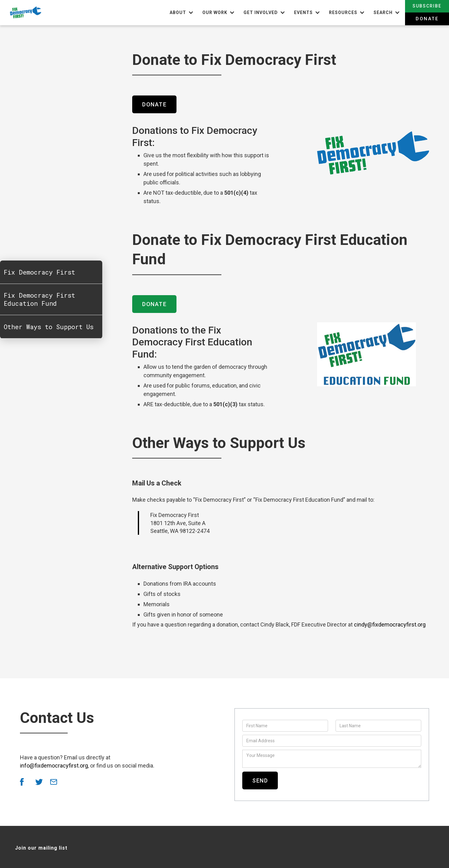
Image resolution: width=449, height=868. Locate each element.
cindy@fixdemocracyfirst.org (390, 624)
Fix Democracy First (40, 272)
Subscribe (427, 6)
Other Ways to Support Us (49, 327)
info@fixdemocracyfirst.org (54, 766)
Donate (427, 19)
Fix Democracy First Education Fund (40, 300)
